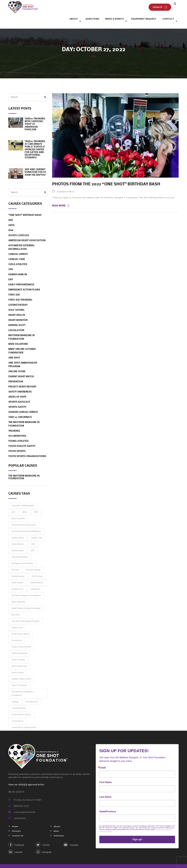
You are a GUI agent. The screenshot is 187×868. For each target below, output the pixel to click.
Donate (160, 4)
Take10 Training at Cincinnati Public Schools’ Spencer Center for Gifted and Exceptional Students (35, 142)
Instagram (44, 845)
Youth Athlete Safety (22, 439)
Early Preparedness (21, 278)
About (74, 18)
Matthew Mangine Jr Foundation (22, 330)
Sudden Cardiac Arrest (23, 405)
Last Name (105, 790)
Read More (61, 199)
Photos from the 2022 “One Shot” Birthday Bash (106, 177)
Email (103, 761)
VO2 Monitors (17, 429)
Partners (16, 824)
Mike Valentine (18, 337)
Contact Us (18, 829)
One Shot (14, 351)
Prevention (16, 375)
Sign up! (137, 832)
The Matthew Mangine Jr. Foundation (24, 417)
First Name (106, 775)
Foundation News (66, 185)
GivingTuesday (18, 298)
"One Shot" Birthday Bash (25, 208)
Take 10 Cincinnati (20, 410)
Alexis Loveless (19, 228)
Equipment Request (144, 18)
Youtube (71, 837)
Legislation (16, 323)
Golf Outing (16, 303)
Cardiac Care (17, 252)
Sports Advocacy (19, 395)
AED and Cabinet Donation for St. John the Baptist (36, 165)
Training (14, 424)
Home (93, 49)
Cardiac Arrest (18, 247)
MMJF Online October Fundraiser (22, 344)
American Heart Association (27, 233)
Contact (168, 18)
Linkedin (15, 845)
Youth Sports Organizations (27, 449)
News (56, 824)
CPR (11, 262)
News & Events (114, 18)
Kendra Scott (17, 318)
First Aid (14, 288)
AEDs (11, 218)
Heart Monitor (18, 313)
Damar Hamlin (18, 267)
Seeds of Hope (17, 390)
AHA (11, 223)
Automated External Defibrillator (22, 240)
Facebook (16, 837)
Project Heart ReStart (22, 380)
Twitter (43, 837)
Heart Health (17, 308)
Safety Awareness (20, 385)
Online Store (17, 364)
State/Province (108, 804)
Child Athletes (18, 257)
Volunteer (59, 829)
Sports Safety (17, 400)
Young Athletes (18, 434)
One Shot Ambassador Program (23, 358)
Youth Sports (17, 444)
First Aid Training (20, 293)
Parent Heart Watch (21, 370)
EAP (11, 273)
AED (11, 213)
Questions (92, 18)
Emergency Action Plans (24, 283)
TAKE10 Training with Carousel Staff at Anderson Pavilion (35, 117)
